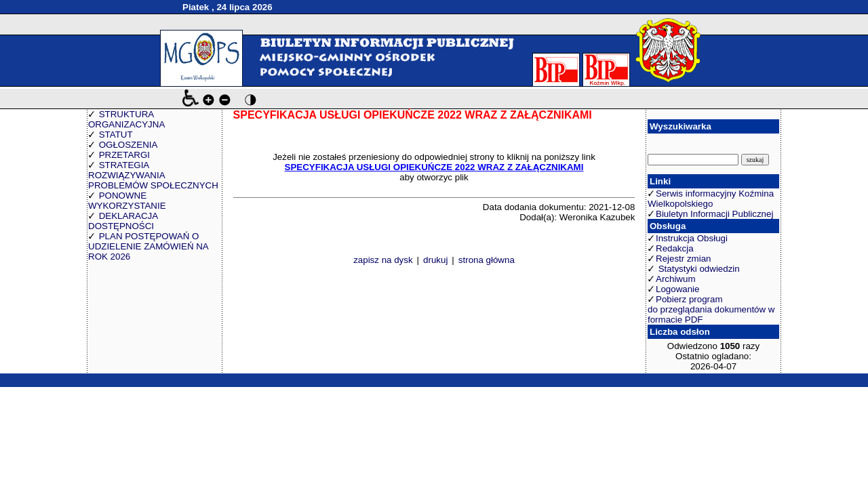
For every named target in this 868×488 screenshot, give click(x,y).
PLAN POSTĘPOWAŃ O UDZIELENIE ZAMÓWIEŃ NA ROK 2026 (148, 246)
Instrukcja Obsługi (692, 238)
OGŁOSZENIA (129, 145)
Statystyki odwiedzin (698, 269)
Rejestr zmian (683, 259)
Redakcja (675, 248)
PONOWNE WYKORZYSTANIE (127, 201)
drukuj (435, 260)
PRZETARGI (124, 155)
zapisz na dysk (383, 260)
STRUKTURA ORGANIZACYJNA (126, 119)
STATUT (116, 135)
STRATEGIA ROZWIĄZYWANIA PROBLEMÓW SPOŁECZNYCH (153, 175)
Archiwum (676, 279)
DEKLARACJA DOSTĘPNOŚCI (123, 221)
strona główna (487, 260)
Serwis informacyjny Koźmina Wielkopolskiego (711, 199)
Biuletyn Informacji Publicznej (714, 214)
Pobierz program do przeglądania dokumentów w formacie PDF (711, 309)
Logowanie (677, 289)
